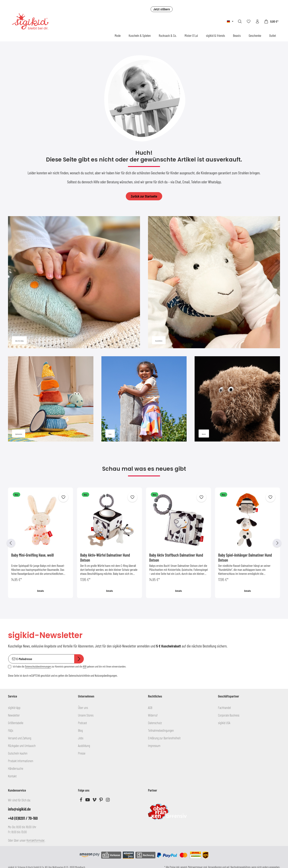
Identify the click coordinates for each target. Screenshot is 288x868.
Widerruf (153, 715)
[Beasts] (237, 399)
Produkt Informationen (21, 761)
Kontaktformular (35, 840)
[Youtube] (88, 801)
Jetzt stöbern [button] (161, 9)
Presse (82, 753)
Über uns (83, 707)
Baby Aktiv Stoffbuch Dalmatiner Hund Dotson (176, 557)
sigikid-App (14, 707)
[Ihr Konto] (257, 21)
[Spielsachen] (51, 399)
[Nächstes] (277, 543)
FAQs (11, 730)
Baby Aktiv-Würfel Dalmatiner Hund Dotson (105, 557)
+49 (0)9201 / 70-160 (23, 818)
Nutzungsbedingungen (106, 675)
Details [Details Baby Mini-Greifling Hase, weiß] (41, 591)
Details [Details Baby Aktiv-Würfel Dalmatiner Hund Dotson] (110, 591)
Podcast (82, 723)
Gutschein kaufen (18, 753)
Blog (80, 730)
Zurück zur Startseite (144, 196)
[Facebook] (81, 801)
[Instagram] (108, 801)
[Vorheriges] (11, 543)
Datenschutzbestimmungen (38, 666)
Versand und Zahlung (20, 738)
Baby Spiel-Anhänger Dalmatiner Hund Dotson (245, 557)
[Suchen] (240, 21)
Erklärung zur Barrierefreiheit (164, 738)
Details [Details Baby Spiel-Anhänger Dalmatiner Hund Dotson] (248, 591)
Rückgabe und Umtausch (22, 746)
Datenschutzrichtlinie (79, 675)
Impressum (154, 746)
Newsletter (14, 715)
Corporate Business (229, 715)
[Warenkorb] (271, 21)
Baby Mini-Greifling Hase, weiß (32, 555)
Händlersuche (16, 768)
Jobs (81, 738)
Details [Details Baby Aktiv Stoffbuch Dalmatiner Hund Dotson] (179, 591)
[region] (144, 543)
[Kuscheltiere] (214, 282)
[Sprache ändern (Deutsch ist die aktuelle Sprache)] (230, 21)
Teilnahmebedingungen (161, 730)
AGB (85, 666)
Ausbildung (84, 746)
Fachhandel (224, 707)
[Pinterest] (101, 801)
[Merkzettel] (249, 21)
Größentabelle (16, 723)
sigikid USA (224, 723)
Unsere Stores (86, 715)
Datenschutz (155, 723)
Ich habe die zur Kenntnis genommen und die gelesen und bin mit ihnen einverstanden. (69, 666)
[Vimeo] (95, 801)
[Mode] (144, 399)
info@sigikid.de (19, 809)
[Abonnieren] (79, 659)
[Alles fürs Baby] (74, 282)
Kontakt (12, 776)
